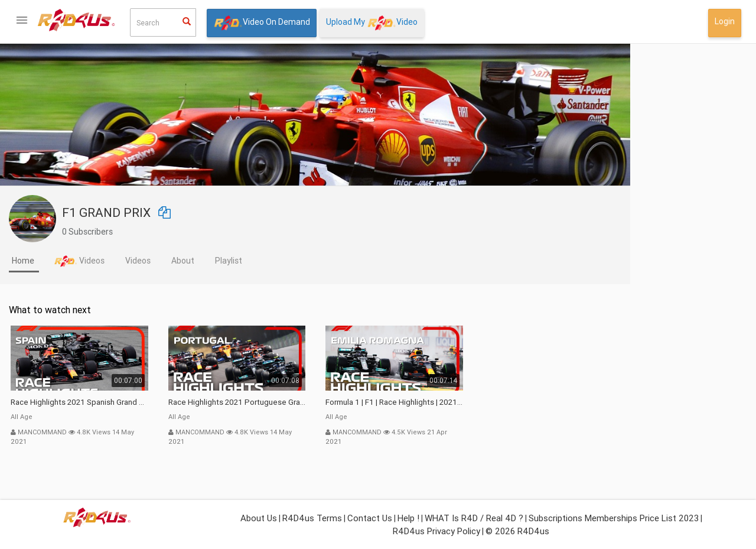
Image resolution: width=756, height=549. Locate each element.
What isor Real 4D (59, 406)
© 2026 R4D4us (517, 531)
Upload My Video (372, 23)
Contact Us (370, 518)
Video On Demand (262, 23)
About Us (259, 518)
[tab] (142, 262)
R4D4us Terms (312, 518)
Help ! (408, 518)
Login (725, 21)
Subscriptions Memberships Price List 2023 (614, 518)
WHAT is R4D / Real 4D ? (474, 518)
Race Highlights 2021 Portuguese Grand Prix (355, 402)
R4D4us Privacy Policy (436, 531)
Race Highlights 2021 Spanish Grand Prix (198, 402)
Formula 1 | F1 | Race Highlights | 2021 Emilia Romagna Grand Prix (512, 402)
